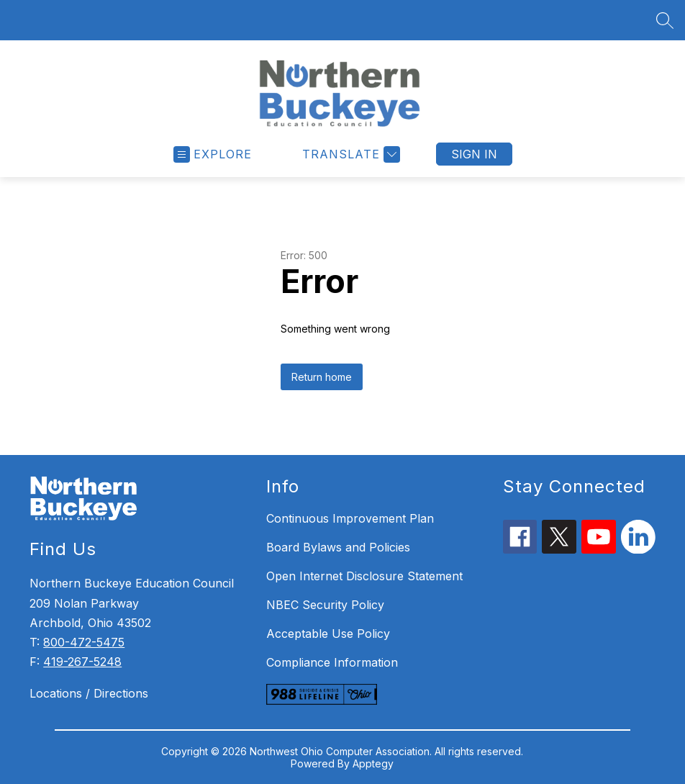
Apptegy (373, 763)
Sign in (474, 154)
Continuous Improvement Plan (350, 518)
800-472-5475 (84, 642)
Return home (322, 377)
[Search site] (665, 20)
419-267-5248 (82, 662)
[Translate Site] (349, 154)
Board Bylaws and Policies (338, 547)
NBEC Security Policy (325, 605)
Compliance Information (332, 662)
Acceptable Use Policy (328, 634)
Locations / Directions (89, 693)
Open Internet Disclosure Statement (364, 576)
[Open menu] (213, 154)
